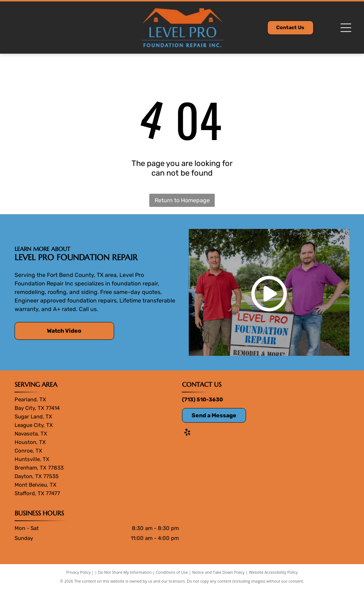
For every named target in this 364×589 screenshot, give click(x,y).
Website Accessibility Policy (273, 572)
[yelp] (187, 433)
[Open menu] (346, 28)
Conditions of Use (172, 572)
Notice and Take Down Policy (219, 572)
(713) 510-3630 (202, 400)
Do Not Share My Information (125, 572)
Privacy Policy (78, 572)
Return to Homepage (182, 200)
